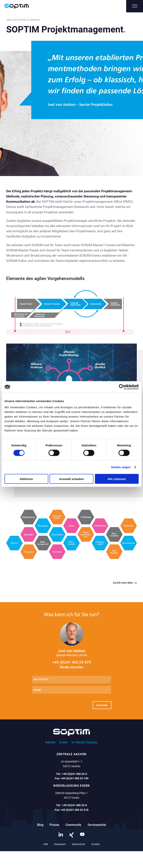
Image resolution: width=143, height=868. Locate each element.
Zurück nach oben (125, 583)
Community (73, 825)
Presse (54, 825)
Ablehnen (26, 479)
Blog (40, 825)
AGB (46, 844)
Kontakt (95, 844)
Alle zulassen (117, 479)
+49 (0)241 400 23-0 (74, 774)
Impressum (60, 844)
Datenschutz (79, 844)
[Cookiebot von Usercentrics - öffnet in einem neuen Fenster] (122, 387)
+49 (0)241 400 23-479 (72, 665)
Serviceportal (97, 825)
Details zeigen (121, 467)
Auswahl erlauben (71, 479)
